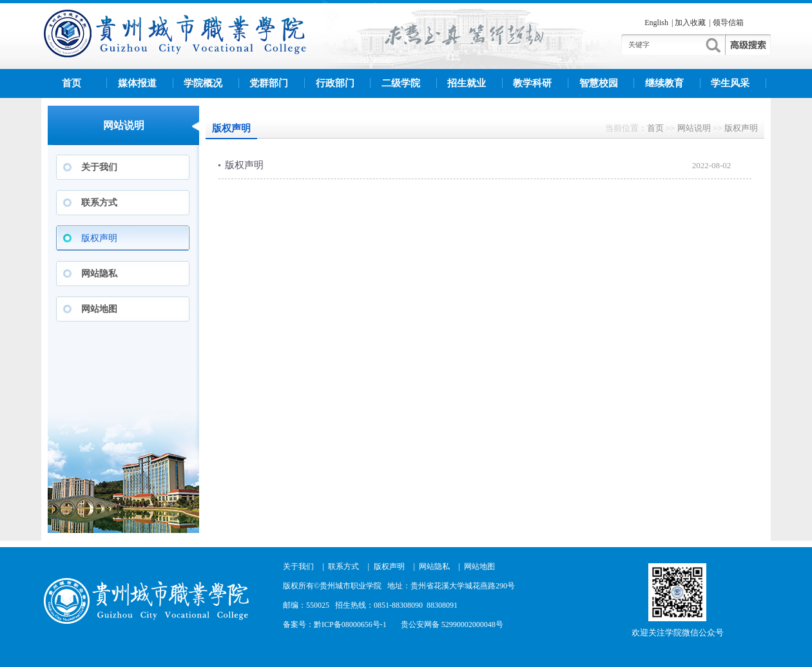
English (656, 23)
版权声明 (99, 238)
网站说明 (694, 128)
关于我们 (99, 167)
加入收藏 (690, 23)
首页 (72, 83)
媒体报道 (137, 83)
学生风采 (730, 83)
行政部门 (335, 83)
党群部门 (269, 83)
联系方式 (99, 203)
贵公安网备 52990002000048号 (452, 624)
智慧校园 (599, 83)
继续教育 (664, 83)
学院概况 (203, 83)
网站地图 (99, 309)
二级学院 (401, 83)
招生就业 (467, 83)
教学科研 (532, 83)
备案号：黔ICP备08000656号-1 (335, 624)
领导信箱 (728, 23)
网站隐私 (99, 274)
